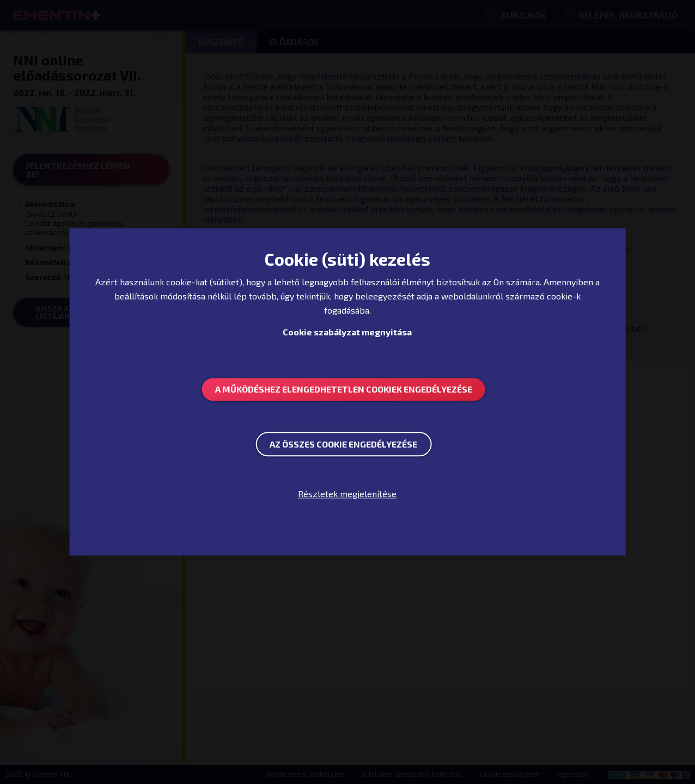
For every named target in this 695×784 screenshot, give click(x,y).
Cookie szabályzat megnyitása (347, 332)
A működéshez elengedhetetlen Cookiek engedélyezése (344, 389)
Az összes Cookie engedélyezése (343, 444)
